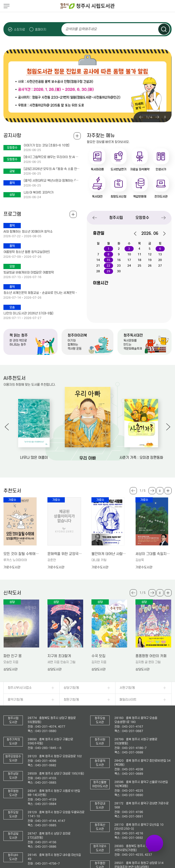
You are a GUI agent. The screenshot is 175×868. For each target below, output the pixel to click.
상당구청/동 (71, 688)
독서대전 (97, 197)
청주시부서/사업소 (20, 688)
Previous (141, 117)
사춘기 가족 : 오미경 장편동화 (141, 458)
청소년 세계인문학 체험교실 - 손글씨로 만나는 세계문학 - (40, 293)
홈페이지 (41, 30)
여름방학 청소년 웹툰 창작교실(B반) (27, 252)
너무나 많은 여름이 (34, 458)
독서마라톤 (97, 169)
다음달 (162, 234)
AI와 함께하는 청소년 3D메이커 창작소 (28, 232)
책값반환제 (140, 197)
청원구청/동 (71, 700)
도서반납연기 (118, 169)
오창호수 (142, 218)
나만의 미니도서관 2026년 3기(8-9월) (28, 313)
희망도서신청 (118, 197)
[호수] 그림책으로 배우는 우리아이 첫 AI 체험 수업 (52, 157)
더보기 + (168, 491)
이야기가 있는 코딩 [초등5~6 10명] (46, 145)
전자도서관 (161, 197)
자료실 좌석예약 (140, 169)
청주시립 (116, 218)
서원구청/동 (127, 688)
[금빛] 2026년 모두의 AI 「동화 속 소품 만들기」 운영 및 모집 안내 (52, 169)
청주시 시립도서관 (87, 6)
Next (157, 117)
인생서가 (161, 169)
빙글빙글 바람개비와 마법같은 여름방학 (29, 272)
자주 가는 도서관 (155, 843)
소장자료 (19, 30)
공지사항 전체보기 (77, 136)
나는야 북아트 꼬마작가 (39, 193)
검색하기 (164, 29)
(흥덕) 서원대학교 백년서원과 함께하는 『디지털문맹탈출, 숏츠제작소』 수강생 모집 (52, 181)
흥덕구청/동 (15, 700)
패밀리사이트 (128, 700)
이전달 (137, 234)
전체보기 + (73, 214)
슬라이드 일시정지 (165, 117)
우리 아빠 (88, 458)
